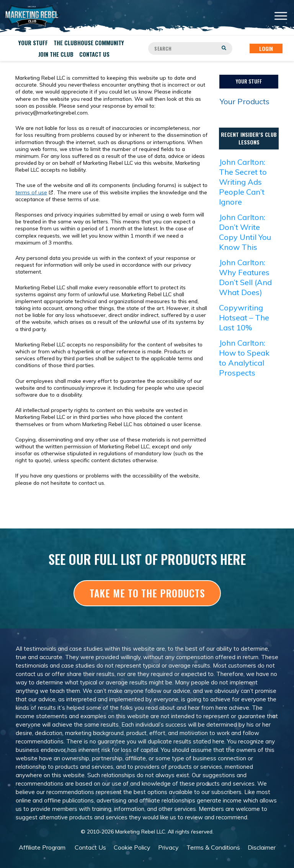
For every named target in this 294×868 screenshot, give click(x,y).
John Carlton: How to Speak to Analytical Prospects (244, 358)
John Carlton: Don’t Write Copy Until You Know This (245, 232)
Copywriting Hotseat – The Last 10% (244, 318)
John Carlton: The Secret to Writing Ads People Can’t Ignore (243, 182)
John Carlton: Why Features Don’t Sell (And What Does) (245, 277)
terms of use (31, 192)
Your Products (245, 101)
